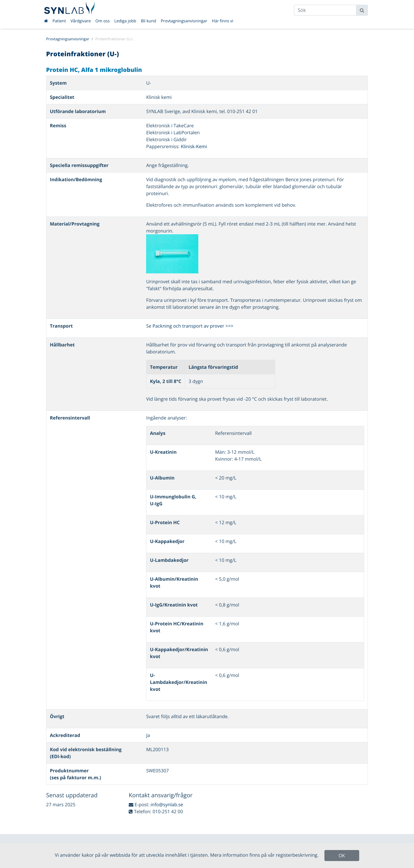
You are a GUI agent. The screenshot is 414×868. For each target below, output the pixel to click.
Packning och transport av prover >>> (193, 326)
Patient (59, 21)
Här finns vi (223, 21)
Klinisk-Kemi (194, 146)
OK (342, 856)
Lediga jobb (125, 21)
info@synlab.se (167, 805)
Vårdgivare (81, 21)
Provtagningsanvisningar (184, 21)
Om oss (102, 21)
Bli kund (149, 21)
